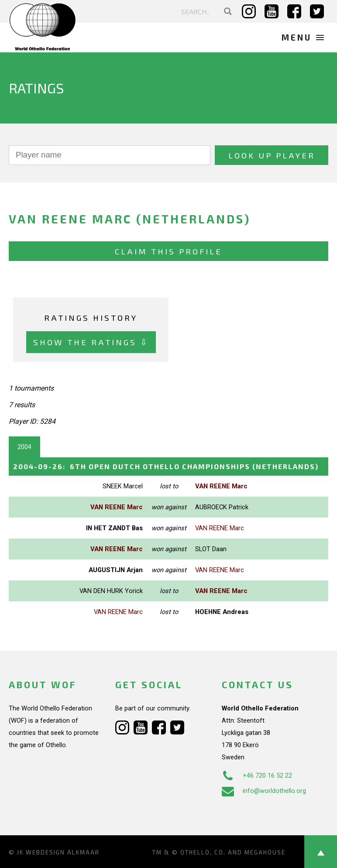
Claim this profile (168, 251)
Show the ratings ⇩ (91, 342)
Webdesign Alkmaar (63, 852)
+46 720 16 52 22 (257, 775)
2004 (24, 447)
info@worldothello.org (264, 791)
